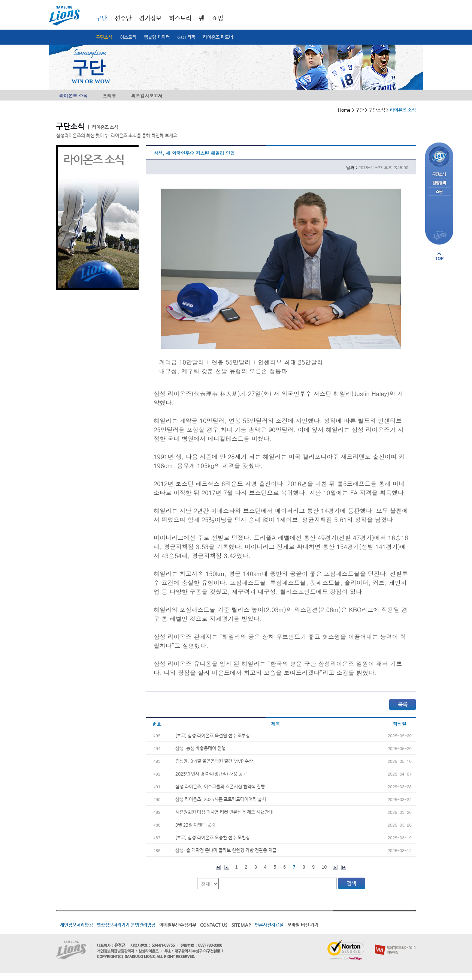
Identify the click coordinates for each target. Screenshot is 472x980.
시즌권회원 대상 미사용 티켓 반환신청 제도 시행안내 (224, 812)
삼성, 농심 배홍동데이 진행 (200, 748)
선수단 (123, 18)
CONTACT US (214, 925)
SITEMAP (241, 925)
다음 (335, 867)
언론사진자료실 (269, 925)
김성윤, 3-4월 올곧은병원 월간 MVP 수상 (214, 761)
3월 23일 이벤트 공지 (195, 825)
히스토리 (128, 37)
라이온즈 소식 (73, 95)
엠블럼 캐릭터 (157, 37)
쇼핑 (218, 18)
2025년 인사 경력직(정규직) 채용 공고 (211, 774)
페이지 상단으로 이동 (439, 256)
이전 (227, 867)
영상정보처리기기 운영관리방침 (126, 925)
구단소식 (104, 37)
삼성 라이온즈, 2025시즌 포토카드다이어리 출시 (221, 799)
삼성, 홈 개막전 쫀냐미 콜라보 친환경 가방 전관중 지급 (226, 850)
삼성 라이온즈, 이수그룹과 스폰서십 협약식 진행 (220, 786)
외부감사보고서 (147, 95)
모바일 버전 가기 (303, 925)
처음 (218, 867)
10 (324, 867)
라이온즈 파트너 (218, 37)
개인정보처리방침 (76, 925)
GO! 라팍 (186, 37)
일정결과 (439, 183)
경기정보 (150, 18)
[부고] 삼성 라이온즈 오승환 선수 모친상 (213, 837)
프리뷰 (109, 95)
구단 (102, 18)
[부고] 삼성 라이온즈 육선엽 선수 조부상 (213, 735)
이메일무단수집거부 (178, 925)
